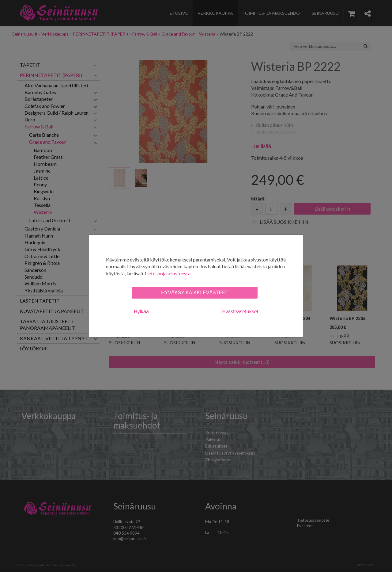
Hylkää (141, 312)
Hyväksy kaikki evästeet (195, 293)
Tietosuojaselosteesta (167, 273)
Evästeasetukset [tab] (240, 312)
